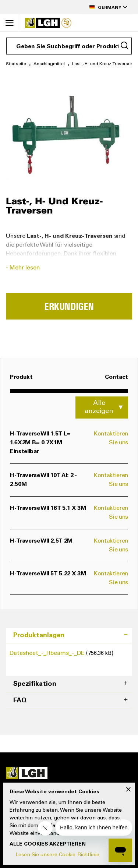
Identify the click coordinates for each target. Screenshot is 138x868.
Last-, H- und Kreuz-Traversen (103, 64)
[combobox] (69, 46)
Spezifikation (35, 684)
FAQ (20, 701)
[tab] (69, 636)
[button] (106, 7)
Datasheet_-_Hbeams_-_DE (48, 653)
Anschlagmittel (49, 64)
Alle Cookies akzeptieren (48, 844)
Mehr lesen (25, 268)
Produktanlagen (39, 636)
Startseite (16, 64)
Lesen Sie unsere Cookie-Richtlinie (57, 855)
